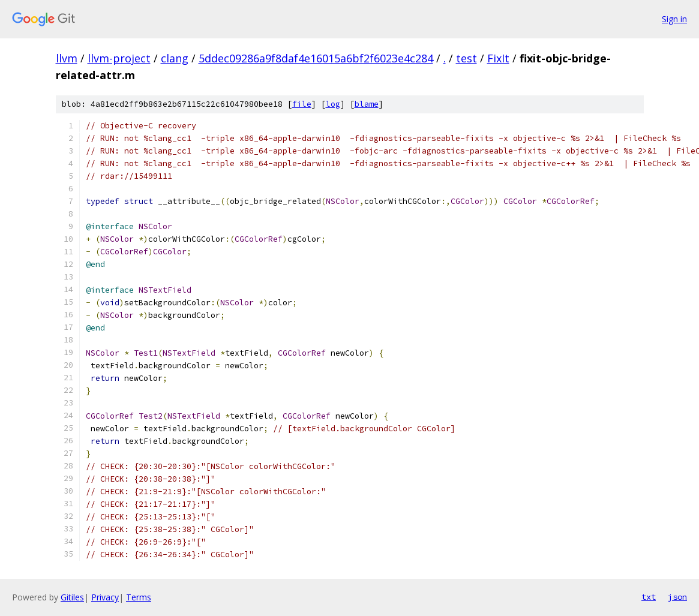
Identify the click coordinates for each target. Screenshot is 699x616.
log (333, 104)
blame (367, 104)
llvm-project (119, 58)
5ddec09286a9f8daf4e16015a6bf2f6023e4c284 (316, 58)
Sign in (674, 19)
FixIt (498, 58)
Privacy (105, 597)
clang (175, 58)
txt (649, 597)
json (677, 597)
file (302, 104)
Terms (139, 597)
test (466, 58)
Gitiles (72, 597)
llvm (67, 58)
